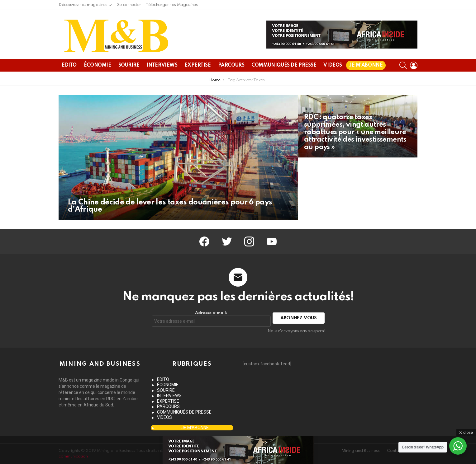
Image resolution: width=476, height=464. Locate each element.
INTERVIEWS (162, 65)
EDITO (69, 65)
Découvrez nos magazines (83, 6)
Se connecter (129, 5)
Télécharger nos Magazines (171, 5)
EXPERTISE (198, 65)
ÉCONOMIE (98, 65)
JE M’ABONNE (366, 65)
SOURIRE (129, 65)
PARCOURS (231, 65)
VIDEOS (333, 65)
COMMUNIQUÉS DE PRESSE (284, 65)
